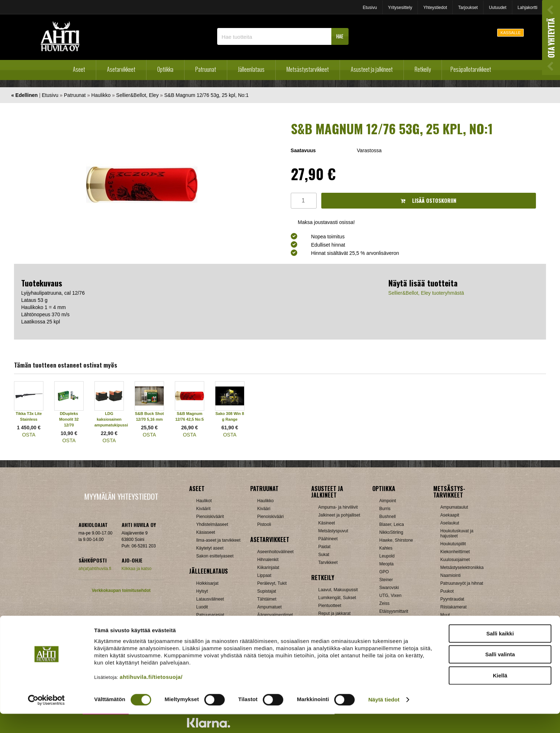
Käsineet (327, 523)
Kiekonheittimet (455, 552)
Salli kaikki (500, 652)
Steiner (386, 580)
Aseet (79, 69)
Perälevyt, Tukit (272, 583)
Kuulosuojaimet (455, 560)
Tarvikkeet (328, 562)
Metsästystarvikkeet (308, 69)
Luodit (202, 607)
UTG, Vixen (391, 596)
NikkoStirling (391, 532)
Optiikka (165, 69)
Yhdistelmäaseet (212, 524)
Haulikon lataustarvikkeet (220, 623)
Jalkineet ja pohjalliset (339, 515)
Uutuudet (498, 8)
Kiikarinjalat (268, 568)
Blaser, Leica (392, 524)
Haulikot (204, 501)
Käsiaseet (206, 532)
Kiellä (500, 694)
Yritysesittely (400, 8)
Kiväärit (204, 509)
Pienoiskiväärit (210, 517)
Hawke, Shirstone (396, 540)
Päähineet (328, 539)
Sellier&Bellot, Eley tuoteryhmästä (426, 293)
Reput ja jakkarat (335, 613)
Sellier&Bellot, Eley (137, 95)
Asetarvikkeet (121, 69)
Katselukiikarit (393, 619)
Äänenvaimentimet (275, 615)
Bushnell (388, 517)
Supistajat (267, 591)
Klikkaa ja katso (137, 569)
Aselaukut (450, 523)
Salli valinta (500, 674)
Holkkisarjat (207, 583)
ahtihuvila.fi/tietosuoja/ (151, 696)
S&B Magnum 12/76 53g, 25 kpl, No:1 (206, 95)
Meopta (387, 564)
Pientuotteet (330, 606)
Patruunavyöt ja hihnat (462, 583)
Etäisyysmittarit (394, 611)
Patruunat (206, 69)
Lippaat (264, 575)
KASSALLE (510, 33)
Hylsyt (202, 591)
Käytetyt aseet (210, 548)
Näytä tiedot (384, 719)
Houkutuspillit (453, 544)
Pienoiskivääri (271, 517)
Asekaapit (450, 515)
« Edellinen (24, 95)
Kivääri (264, 509)
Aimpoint (388, 501)
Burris (385, 509)
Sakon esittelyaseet (215, 556)
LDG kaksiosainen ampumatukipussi (111, 419)
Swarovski (389, 588)
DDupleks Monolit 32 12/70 (69, 419)
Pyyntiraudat (452, 599)
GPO (384, 572)
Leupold (387, 556)
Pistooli (264, 524)
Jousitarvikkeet (455, 623)
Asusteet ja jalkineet (372, 69)
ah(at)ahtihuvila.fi (95, 569)
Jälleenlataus (251, 69)
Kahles (386, 548)
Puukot (447, 591)
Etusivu (370, 8)
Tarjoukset (468, 8)
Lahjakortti (528, 8)
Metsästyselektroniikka (462, 568)
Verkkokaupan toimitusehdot (121, 590)
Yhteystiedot (435, 8)
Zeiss (385, 603)
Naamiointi (451, 575)
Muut (262, 623)
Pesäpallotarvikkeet (471, 69)
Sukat (324, 555)
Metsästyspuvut (333, 531)
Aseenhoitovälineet (276, 552)
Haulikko (101, 95)
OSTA (29, 435)
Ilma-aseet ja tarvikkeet (218, 540)
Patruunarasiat (210, 615)
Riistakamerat (454, 607)
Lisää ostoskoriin (428, 200)
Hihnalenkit (268, 560)
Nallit (201, 631)
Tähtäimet (267, 599)
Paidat (325, 547)
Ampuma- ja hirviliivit (338, 507)
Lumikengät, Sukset (337, 598)
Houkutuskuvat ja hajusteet (457, 533)
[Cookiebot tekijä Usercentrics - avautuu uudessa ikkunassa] (46, 719)
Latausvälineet (210, 599)
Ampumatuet (270, 607)
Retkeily (423, 69)
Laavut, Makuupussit (338, 590)
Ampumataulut (454, 507)
